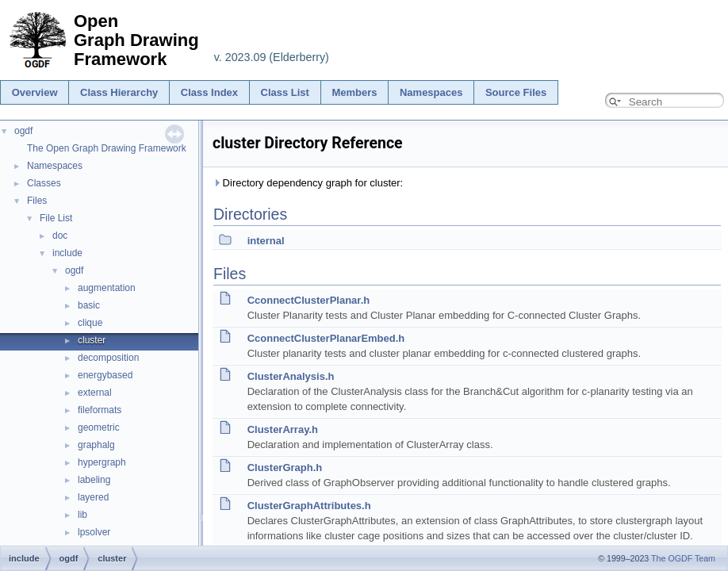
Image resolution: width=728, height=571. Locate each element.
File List (56, 218)
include (67, 253)
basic (89, 305)
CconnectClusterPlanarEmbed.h (326, 338)
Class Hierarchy (119, 92)
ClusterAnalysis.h (291, 376)
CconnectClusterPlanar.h (309, 300)
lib (82, 515)
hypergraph (102, 462)
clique (90, 323)
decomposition (108, 358)
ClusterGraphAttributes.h (309, 506)
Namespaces (431, 92)
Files (37, 201)
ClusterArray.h (283, 429)
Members (354, 92)
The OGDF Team (683, 558)
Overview (35, 92)
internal (266, 241)
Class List (285, 92)
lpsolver (94, 532)
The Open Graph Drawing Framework (107, 148)
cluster (92, 340)
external (95, 393)
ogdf (23, 131)
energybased (105, 375)
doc (60, 236)
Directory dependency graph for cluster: (308, 183)
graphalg (96, 445)
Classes (44, 183)
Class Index (209, 92)
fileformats (100, 410)
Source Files (516, 92)
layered (93, 497)
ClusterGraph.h (285, 468)
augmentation (107, 288)
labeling (94, 480)
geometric (99, 427)
